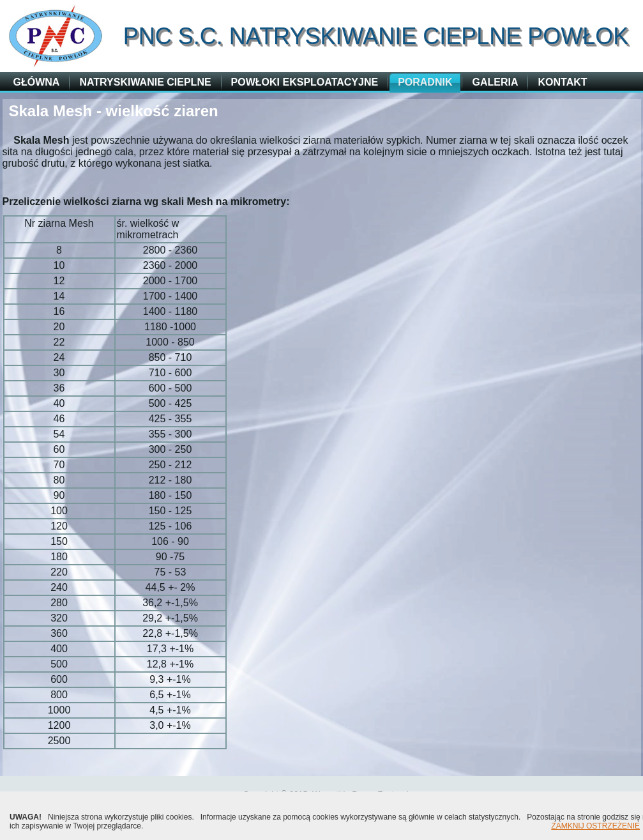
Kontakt (562, 82)
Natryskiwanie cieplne (145, 82)
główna (37, 82)
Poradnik (425, 82)
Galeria (495, 82)
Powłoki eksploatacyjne (305, 82)
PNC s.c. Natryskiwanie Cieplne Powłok (376, 36)
